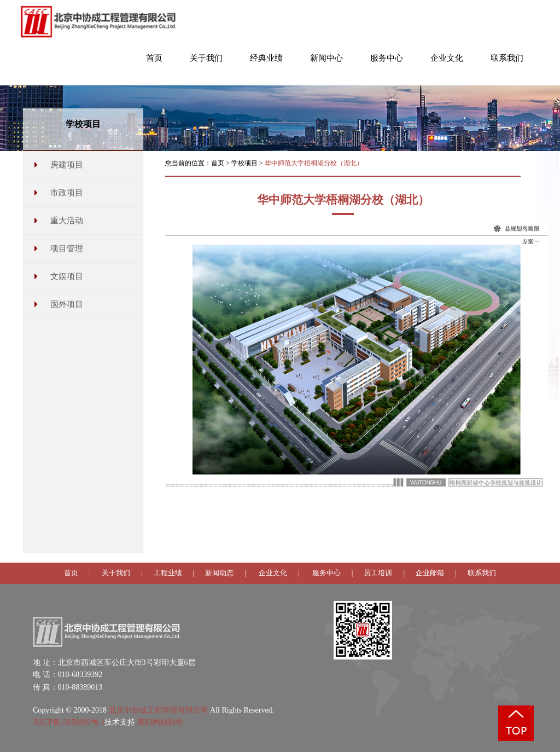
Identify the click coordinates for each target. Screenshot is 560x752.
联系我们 (482, 573)
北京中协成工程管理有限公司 (159, 710)
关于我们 (116, 573)
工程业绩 (168, 573)
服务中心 (326, 573)
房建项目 (67, 165)
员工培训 (378, 573)
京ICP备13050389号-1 (69, 722)
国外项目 (67, 304)
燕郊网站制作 (160, 722)
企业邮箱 (430, 573)
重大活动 (67, 221)
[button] (206, 63)
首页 (218, 163)
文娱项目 (67, 276)
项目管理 (67, 248)
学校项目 (244, 163)
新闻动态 (219, 573)
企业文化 (273, 573)
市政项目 (67, 193)
